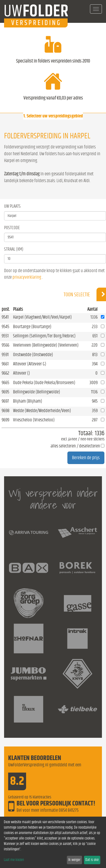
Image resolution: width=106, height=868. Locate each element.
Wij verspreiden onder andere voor (53, 499)
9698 (6, 411)
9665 (5, 383)
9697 (5, 401)
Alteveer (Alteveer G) (30, 364)
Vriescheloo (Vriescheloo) (34, 420)
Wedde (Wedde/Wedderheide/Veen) (42, 411)
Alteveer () (21, 373)
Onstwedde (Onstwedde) (33, 355)
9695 (5, 392)
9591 (5, 355)
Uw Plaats (12, 206)
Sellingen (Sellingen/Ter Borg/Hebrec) (44, 336)
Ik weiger (74, 860)
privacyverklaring (27, 277)
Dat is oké (92, 860)
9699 (5, 420)
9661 (5, 364)
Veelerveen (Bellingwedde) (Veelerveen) (46, 345)
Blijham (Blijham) (28, 401)
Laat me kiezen (14, 860)
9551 (5, 336)
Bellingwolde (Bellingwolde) (37, 392)
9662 (5, 373)
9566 (5, 345)
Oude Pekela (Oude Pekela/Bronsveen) (44, 383)
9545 (5, 327)
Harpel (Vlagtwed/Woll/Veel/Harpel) (42, 317)
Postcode (12, 228)
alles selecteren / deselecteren (75, 446)
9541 (5, 317)
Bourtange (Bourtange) (32, 327)
